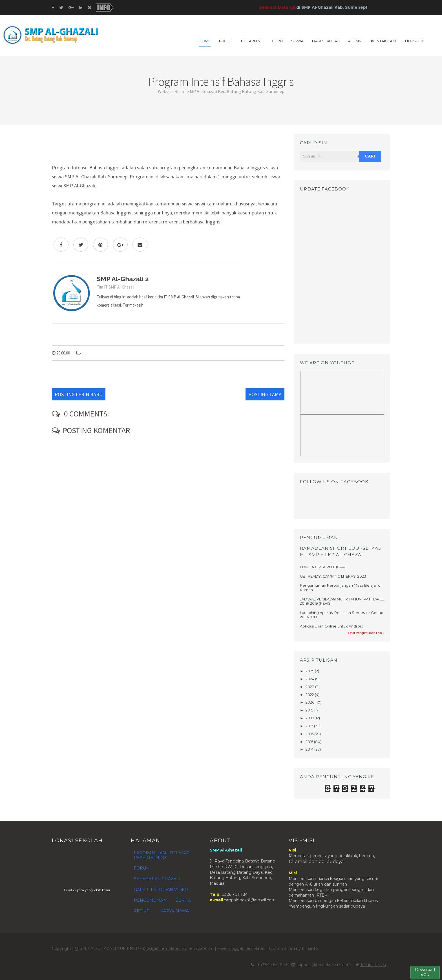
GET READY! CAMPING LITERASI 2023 (333, 576)
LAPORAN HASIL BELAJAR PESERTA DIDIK (162, 855)
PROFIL (226, 41)
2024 (310, 679)
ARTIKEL (143, 911)
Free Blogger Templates (241, 948)
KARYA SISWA (175, 911)
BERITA (183, 900)
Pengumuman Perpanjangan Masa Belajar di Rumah (341, 587)
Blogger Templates (162, 948)
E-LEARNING (252, 41)
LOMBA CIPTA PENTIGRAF (323, 567)
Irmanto (310, 948)
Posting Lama (265, 394)
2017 (310, 726)
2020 (310, 702)
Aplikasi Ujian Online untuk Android (332, 626)
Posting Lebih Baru (79, 394)
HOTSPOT (414, 41)
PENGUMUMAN (150, 900)
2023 (310, 687)
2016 (310, 734)
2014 (310, 749)
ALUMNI (355, 41)
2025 (310, 671)
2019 (310, 710)
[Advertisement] (168, 147)
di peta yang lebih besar (92, 890)
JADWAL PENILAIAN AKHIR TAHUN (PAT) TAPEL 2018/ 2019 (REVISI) (342, 601)
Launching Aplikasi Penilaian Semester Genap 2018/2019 (342, 615)
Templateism (373, 965)
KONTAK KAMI (384, 41)
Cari (370, 156)
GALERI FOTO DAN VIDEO (161, 890)
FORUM (142, 868)
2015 (310, 742)
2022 (310, 695)
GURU (277, 41)
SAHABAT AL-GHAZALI (157, 879)
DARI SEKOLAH (326, 41)
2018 (310, 718)
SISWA (297, 41)
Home (205, 41)
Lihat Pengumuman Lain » (366, 633)
